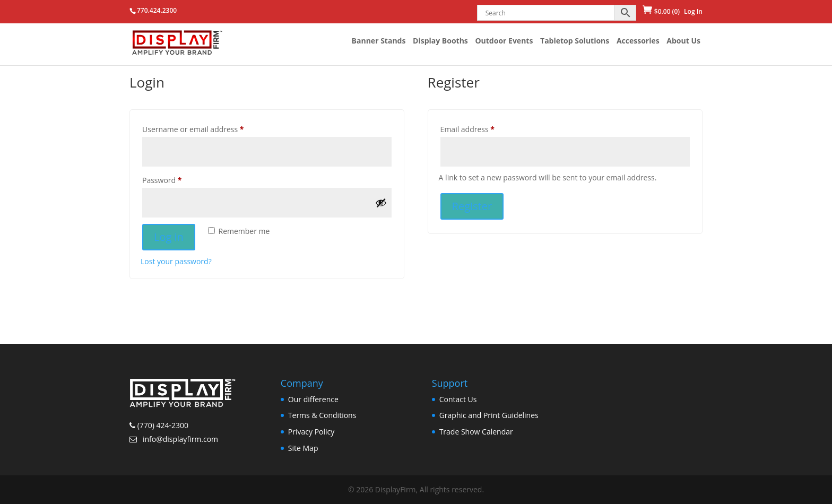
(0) (667, 11)
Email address (467, 129)
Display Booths (440, 41)
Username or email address (193, 129)
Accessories (638, 41)
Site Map (303, 448)
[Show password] (381, 203)
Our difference (313, 399)
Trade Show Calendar (476, 432)
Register (472, 206)
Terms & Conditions (322, 415)
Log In (693, 11)
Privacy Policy (311, 432)
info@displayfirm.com (179, 439)
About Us (683, 41)
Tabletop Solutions (575, 41)
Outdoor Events (504, 41)
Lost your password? (176, 261)
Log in (169, 237)
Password (162, 180)
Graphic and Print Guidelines (489, 415)
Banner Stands (379, 41)
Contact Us (458, 399)
